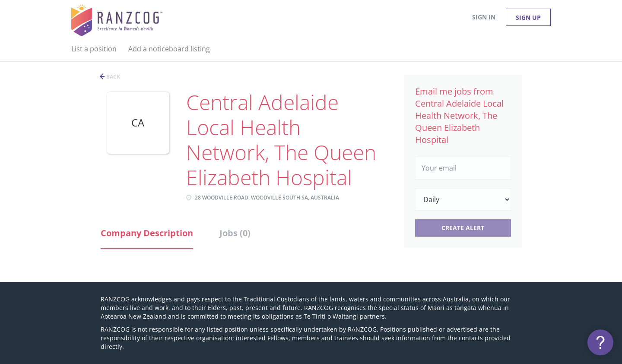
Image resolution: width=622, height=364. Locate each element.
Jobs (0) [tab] (235, 233)
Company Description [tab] (147, 233)
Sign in (484, 17)
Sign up (528, 17)
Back (113, 77)
